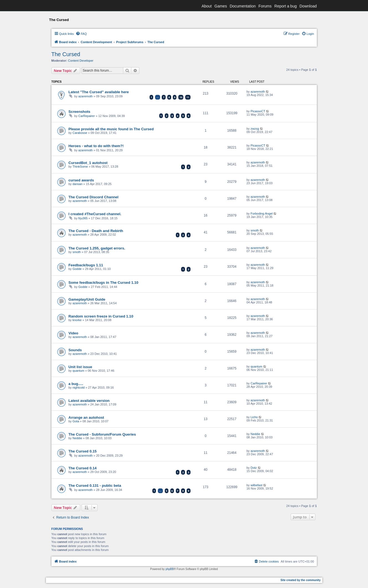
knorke (77, 320)
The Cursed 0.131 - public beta (95, 486)
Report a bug (285, 6)
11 (188, 97)
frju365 (83, 218)
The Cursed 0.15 (83, 451)
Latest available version (89, 401)
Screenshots (79, 112)
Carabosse (80, 133)
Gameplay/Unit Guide (87, 299)
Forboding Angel (262, 214)
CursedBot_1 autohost (88, 163)
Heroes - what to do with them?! (96, 146)
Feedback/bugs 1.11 (86, 265)
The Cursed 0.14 (83, 468)
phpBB (170, 569)
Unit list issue (80, 367)
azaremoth (85, 96)
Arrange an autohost (86, 417)
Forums (265, 6)
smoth (255, 230)
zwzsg (255, 129)
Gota (76, 421)
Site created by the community (300, 580)
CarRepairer (87, 116)
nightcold (79, 387)
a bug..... (76, 384)
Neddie (77, 438)
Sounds (75, 350)
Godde (77, 269)
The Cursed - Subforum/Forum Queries (102, 434)
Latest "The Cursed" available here (99, 92)
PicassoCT (258, 111)
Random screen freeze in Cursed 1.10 (101, 316)
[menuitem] (81, 34)
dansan (77, 184)
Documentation (243, 6)
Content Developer (81, 61)
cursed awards (81, 180)
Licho (254, 417)
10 (181, 97)
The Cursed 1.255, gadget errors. (97, 248)
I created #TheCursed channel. (95, 214)
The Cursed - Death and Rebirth (96, 231)
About (207, 6)
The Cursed (66, 54)
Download (308, 6)
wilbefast (256, 485)
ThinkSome (80, 166)
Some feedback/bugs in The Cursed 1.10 (104, 283)
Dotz (254, 468)
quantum (78, 371)
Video (74, 333)
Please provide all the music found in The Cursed (111, 129)
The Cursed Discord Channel (94, 197)
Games (221, 6)
